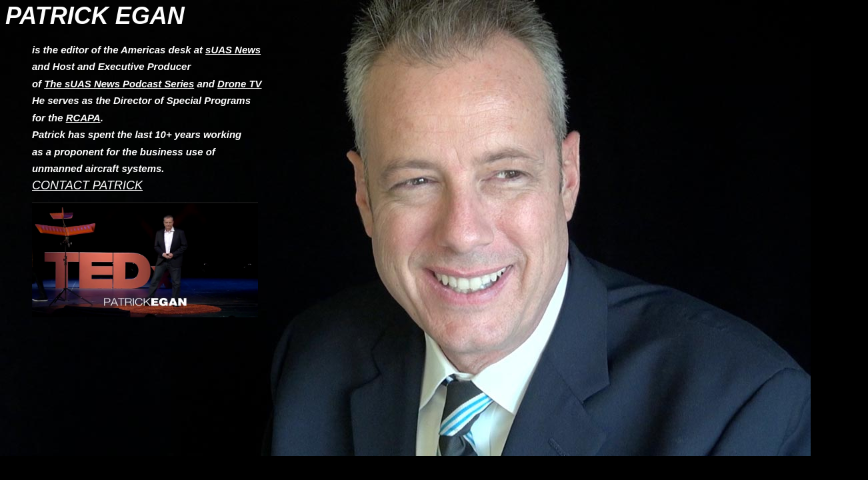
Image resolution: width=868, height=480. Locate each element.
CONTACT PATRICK (87, 185)
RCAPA (83, 118)
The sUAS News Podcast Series (119, 84)
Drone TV (239, 84)
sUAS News (233, 50)
